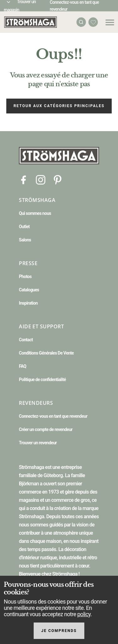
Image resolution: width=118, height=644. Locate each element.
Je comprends (59, 631)
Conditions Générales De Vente (46, 353)
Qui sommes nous (35, 213)
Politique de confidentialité (42, 380)
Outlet (24, 227)
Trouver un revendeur (38, 443)
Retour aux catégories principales (59, 106)
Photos (25, 276)
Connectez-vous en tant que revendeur (53, 416)
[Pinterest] (58, 179)
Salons (25, 240)
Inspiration (28, 303)
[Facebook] (24, 179)
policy (84, 614)
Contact (26, 340)
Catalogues (29, 290)
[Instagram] (41, 179)
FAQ (22, 366)
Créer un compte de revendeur (46, 429)
